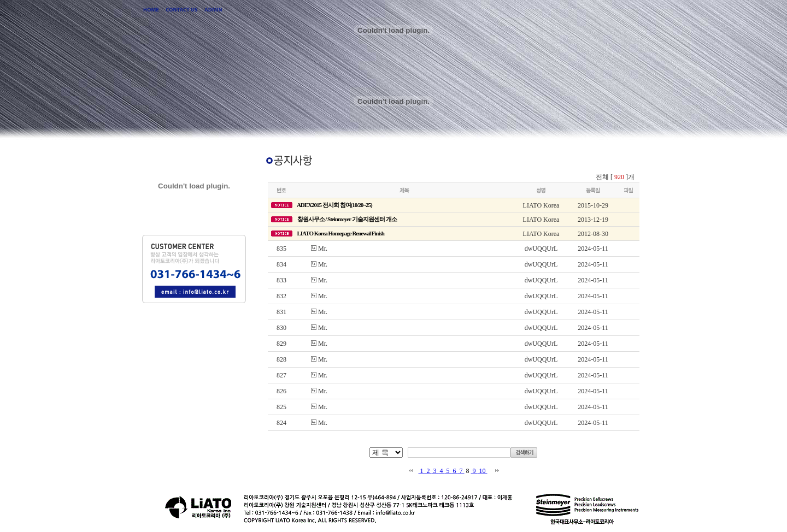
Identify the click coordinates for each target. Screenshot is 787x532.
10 (483, 471)
